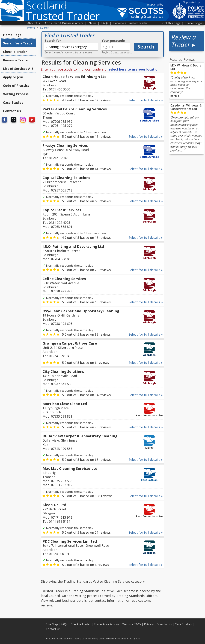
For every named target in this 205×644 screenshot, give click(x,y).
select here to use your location (134, 69)
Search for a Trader (18, 43)
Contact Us (12, 111)
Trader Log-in (194, 23)
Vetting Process (16, 94)
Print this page (170, 23)
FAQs (105, 23)
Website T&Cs (132, 624)
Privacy (149, 624)
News (92, 23)
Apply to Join (13, 77)
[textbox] (71, 47)
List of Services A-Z (18, 69)
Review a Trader (16, 60)
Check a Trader (15, 52)
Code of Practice (16, 86)
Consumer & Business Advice (64, 23)
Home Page (12, 35)
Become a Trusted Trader (130, 23)
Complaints (164, 624)
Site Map (52, 624)
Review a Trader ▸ (184, 41)
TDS (138, 639)
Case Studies (13, 102)
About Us (34, 23)
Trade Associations (107, 624)
